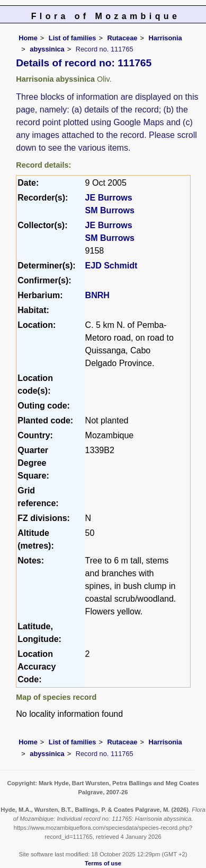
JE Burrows (109, 198)
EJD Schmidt (111, 266)
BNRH (97, 295)
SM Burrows (110, 210)
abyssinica (47, 49)
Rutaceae (122, 38)
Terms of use (103, 863)
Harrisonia (165, 38)
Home (28, 38)
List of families (73, 38)
